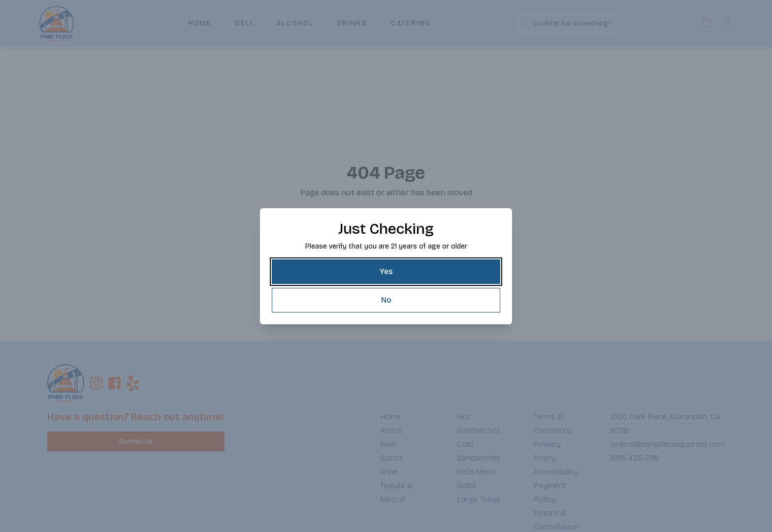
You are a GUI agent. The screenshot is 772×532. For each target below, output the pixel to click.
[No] (386, 300)
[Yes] (386, 272)
